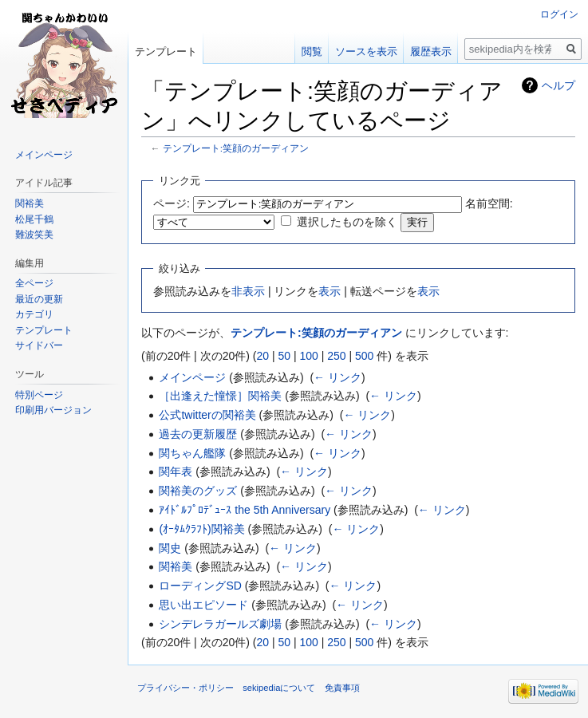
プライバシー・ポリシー (185, 688)
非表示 (248, 291)
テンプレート (166, 51)
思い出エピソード (203, 605)
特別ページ (39, 395)
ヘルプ (558, 85)
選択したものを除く (347, 222)
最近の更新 (39, 299)
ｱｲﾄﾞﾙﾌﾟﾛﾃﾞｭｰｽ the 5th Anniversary (245, 510)
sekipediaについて (279, 688)
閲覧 (312, 51)
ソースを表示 (366, 51)
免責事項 (342, 688)
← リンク (337, 377)
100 (308, 356)
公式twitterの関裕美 (207, 415)
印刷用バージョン (53, 410)
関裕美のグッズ (198, 491)
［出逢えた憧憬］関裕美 (220, 396)
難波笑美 (34, 235)
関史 (170, 548)
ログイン (559, 14)
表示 (330, 291)
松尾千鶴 (34, 219)
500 (364, 356)
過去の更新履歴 (198, 434)
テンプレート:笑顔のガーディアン (236, 148)
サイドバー (39, 345)
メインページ (192, 377)
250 (336, 356)
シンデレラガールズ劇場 (220, 624)
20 (262, 356)
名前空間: (489, 203)
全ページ (34, 283)
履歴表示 (431, 51)
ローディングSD (200, 586)
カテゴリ (34, 314)
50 (284, 356)
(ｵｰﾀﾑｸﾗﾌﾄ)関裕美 (201, 529)
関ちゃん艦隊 (192, 453)
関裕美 (176, 566)
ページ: (172, 203)
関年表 (176, 471)
